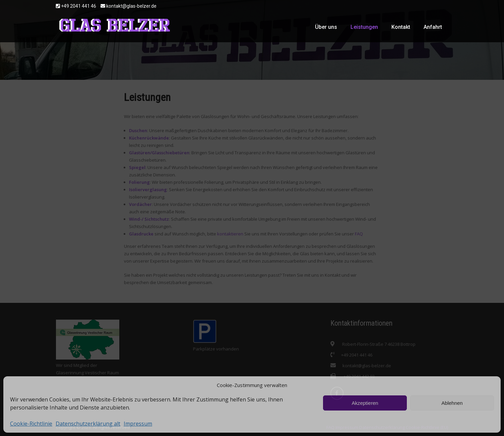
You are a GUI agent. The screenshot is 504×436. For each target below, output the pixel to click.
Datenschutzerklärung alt (88, 424)
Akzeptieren (365, 403)
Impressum (138, 424)
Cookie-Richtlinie (31, 424)
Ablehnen (452, 403)
